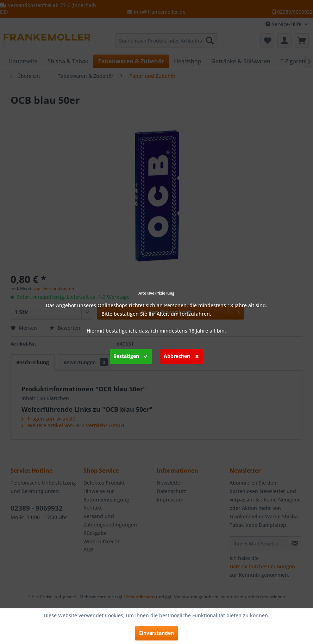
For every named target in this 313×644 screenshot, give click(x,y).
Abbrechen (181, 355)
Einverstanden (156, 633)
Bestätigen (130, 355)
